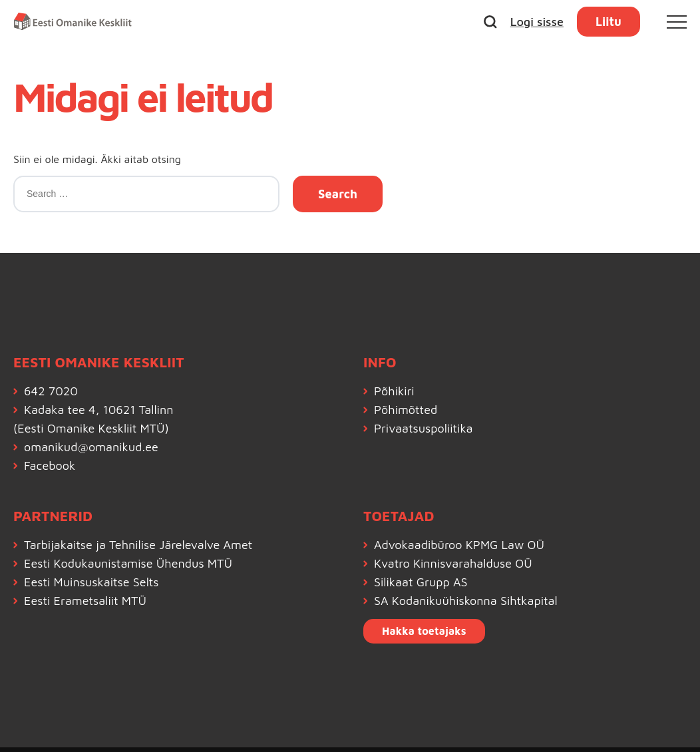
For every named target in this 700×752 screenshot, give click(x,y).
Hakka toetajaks (424, 631)
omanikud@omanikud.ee (91, 447)
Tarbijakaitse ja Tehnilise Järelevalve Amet (138, 545)
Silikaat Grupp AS (421, 582)
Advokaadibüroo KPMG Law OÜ (459, 545)
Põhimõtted (406, 410)
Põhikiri (394, 391)
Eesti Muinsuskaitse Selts (91, 582)
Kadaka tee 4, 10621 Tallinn (98, 410)
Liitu (609, 22)
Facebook (50, 466)
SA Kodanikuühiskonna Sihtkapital (466, 601)
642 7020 (51, 391)
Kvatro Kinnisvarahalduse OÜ (453, 563)
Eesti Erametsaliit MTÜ (85, 601)
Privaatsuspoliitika (424, 428)
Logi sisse (537, 22)
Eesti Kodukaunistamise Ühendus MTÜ (128, 563)
